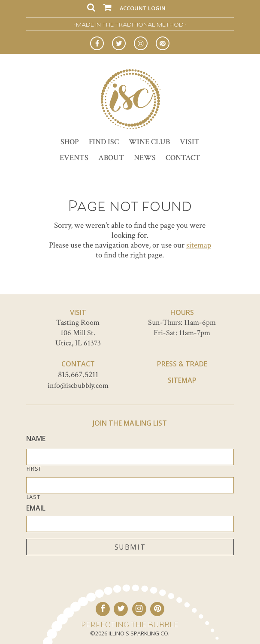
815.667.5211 (78, 375)
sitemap (199, 245)
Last (33, 497)
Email (36, 508)
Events (74, 158)
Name (36, 439)
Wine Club (149, 142)
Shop (70, 142)
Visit (190, 142)
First (34, 469)
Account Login (143, 8)
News (145, 158)
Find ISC (104, 142)
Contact (183, 158)
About (111, 158)
